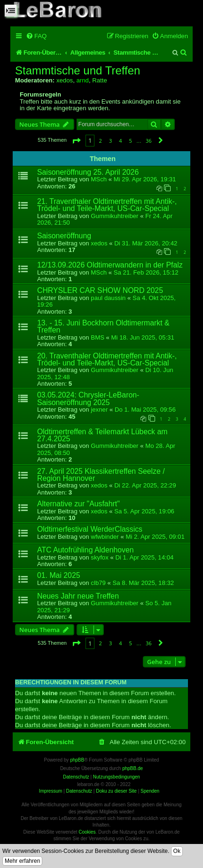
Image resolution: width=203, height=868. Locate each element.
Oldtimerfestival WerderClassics (90, 529)
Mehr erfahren (22, 861)
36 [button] (149, 141)
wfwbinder (105, 537)
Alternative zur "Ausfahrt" (78, 504)
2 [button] (101, 141)
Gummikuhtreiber (114, 216)
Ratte (100, 80)
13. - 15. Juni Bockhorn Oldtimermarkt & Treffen (103, 326)
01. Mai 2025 (59, 575)
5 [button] (131, 141)
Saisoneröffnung (64, 236)
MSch (99, 179)
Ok (177, 851)
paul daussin (108, 298)
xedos (65, 80)
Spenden (150, 791)
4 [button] (120, 141)
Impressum (51, 791)
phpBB (77, 760)
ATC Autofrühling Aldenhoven (86, 550)
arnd (82, 80)
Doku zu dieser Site (116, 791)
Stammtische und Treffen (78, 71)
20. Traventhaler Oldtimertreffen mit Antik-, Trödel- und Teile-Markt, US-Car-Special (107, 359)
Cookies (87, 832)
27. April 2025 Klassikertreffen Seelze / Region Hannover (101, 475)
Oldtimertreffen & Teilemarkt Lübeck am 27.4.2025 (102, 435)
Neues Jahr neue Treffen (78, 596)
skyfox (99, 557)
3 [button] (110, 141)
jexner (99, 410)
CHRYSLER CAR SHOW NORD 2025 (100, 290)
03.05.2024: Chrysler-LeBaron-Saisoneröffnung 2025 (88, 398)
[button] (76, 141)
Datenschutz (79, 791)
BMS (98, 337)
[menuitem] (36, 36)
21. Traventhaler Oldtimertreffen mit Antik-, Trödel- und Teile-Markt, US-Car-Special (107, 205)
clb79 (98, 583)
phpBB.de (133, 768)
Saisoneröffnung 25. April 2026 (88, 172)
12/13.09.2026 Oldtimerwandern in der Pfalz (110, 265)
